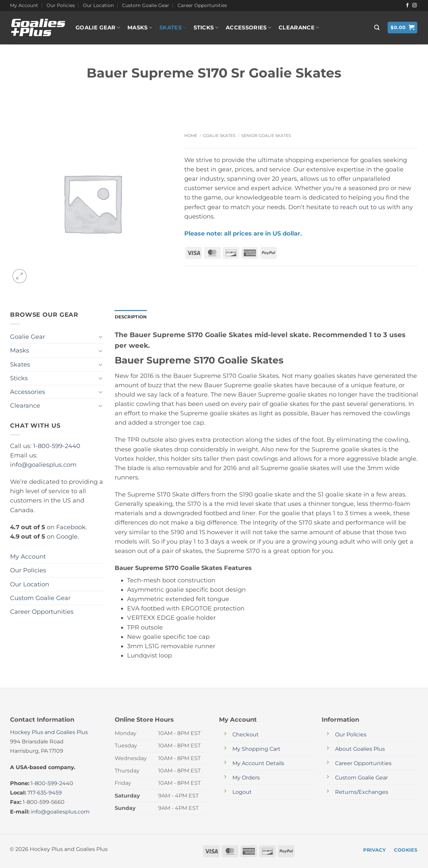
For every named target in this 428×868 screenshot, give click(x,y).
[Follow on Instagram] (414, 6)
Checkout (246, 735)
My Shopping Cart (256, 749)
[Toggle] (101, 337)
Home (191, 135)
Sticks (206, 28)
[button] (377, 28)
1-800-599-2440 (57, 446)
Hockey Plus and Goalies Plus (49, 733)
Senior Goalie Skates (266, 135)
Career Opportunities (202, 5)
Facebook (71, 527)
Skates (173, 28)
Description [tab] (132, 317)
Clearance (299, 28)
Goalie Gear (98, 28)
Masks (140, 28)
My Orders (246, 778)
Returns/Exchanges (362, 793)
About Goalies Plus (360, 749)
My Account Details (258, 764)
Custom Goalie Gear (146, 5)
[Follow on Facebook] (407, 6)
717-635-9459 (45, 793)
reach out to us (363, 207)
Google (67, 536)
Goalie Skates (219, 135)
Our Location (98, 5)
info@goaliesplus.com (43, 465)
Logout (242, 793)
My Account (24, 5)
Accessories (248, 28)
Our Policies (61, 5)
